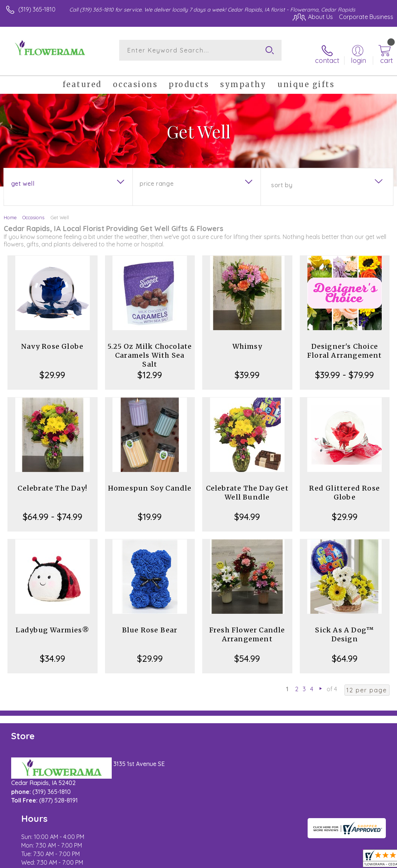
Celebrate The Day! (52, 482)
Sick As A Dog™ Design (344, 628)
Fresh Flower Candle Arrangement (247, 628)
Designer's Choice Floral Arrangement (345, 345)
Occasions (33, 211)
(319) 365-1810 (37, 9)
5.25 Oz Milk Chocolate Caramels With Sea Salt (150, 349)
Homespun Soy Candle (150, 482)
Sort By (282, 179)
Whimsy (247, 340)
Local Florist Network (320, 860)
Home (10, 211)
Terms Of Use (223, 860)
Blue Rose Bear (150, 624)
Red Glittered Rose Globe (344, 487)
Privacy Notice (267, 860)
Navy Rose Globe (52, 340)
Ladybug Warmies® (53, 624)
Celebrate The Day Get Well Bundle (247, 487)
